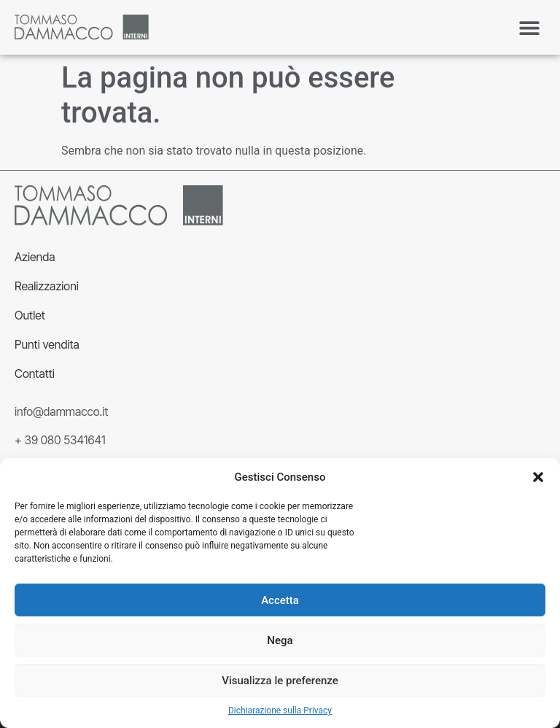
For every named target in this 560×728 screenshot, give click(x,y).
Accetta (280, 600)
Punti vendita (47, 344)
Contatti (35, 373)
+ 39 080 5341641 (60, 440)
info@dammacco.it (61, 411)
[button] (538, 477)
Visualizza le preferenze (280, 681)
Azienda (35, 257)
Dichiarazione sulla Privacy (280, 710)
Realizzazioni (47, 286)
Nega (280, 640)
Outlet (30, 315)
